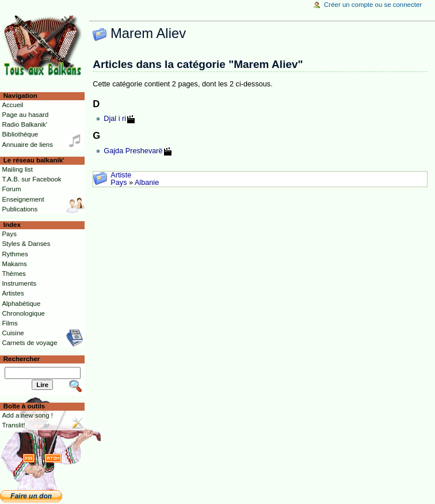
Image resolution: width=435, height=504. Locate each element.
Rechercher (22, 359)
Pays (119, 183)
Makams (14, 264)
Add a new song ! (27, 415)
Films (9, 323)
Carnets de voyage (29, 343)
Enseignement (23, 199)
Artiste (121, 175)
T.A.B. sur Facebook (31, 179)
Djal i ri (115, 119)
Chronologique (23, 313)
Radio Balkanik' (24, 124)
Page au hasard (25, 115)
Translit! (13, 425)
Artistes (13, 293)
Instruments (19, 283)
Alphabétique (21, 304)
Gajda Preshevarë (133, 151)
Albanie (147, 183)
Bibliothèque (20, 134)
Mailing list (17, 169)
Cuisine (13, 333)
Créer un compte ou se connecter (373, 5)
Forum (11, 189)
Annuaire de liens (27, 145)
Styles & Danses (26, 244)
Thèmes (14, 274)
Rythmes (15, 254)
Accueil (12, 105)
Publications (20, 209)
